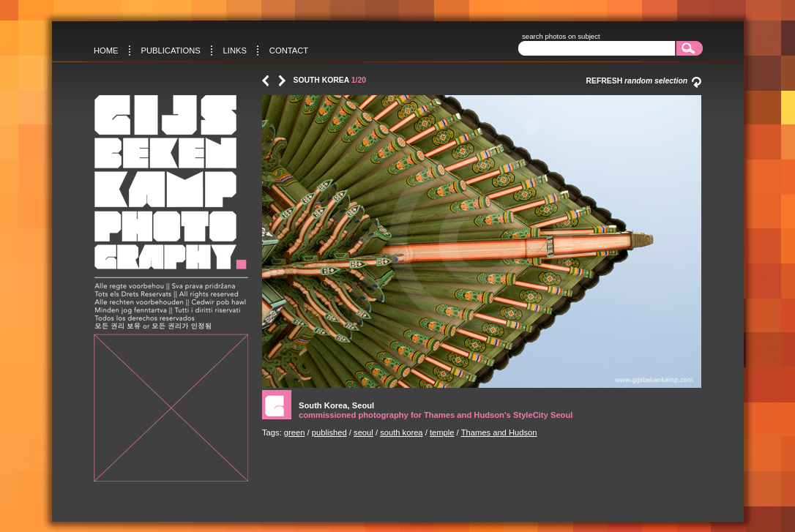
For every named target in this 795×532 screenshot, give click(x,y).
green (295, 432)
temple (442, 432)
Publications (170, 50)
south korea (401, 432)
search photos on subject (561, 36)
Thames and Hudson (499, 432)
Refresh (644, 81)
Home (106, 50)
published (329, 432)
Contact (289, 50)
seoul (363, 432)
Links (235, 50)
